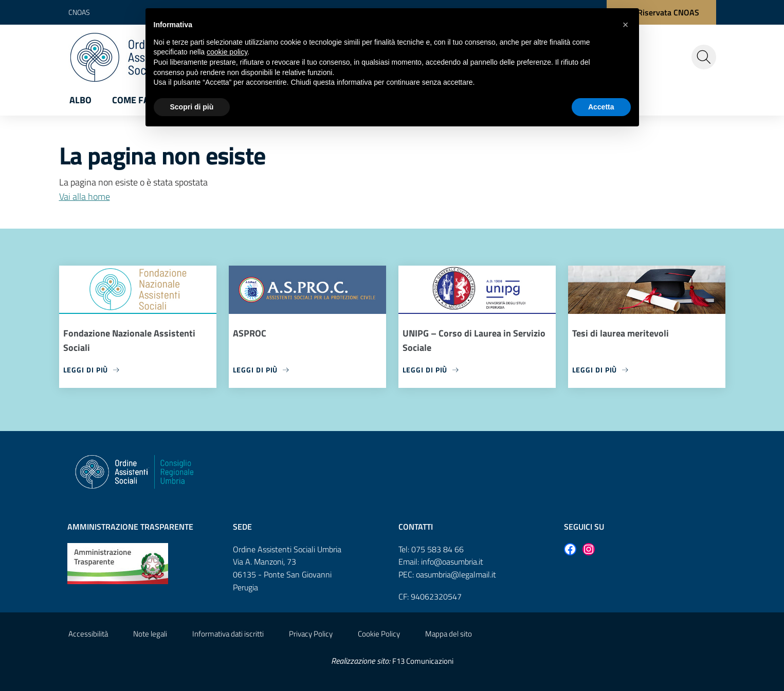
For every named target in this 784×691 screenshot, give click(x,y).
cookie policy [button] (227, 52)
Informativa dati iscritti (228, 634)
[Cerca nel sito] (704, 57)
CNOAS (79, 12)
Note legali (150, 634)
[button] (626, 25)
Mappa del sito (449, 634)
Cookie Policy (379, 634)
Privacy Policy (311, 634)
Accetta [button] (601, 107)
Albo (80, 100)
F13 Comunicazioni (423, 661)
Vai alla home (85, 197)
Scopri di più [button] (192, 107)
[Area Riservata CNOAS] (661, 12)
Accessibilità (88, 634)
